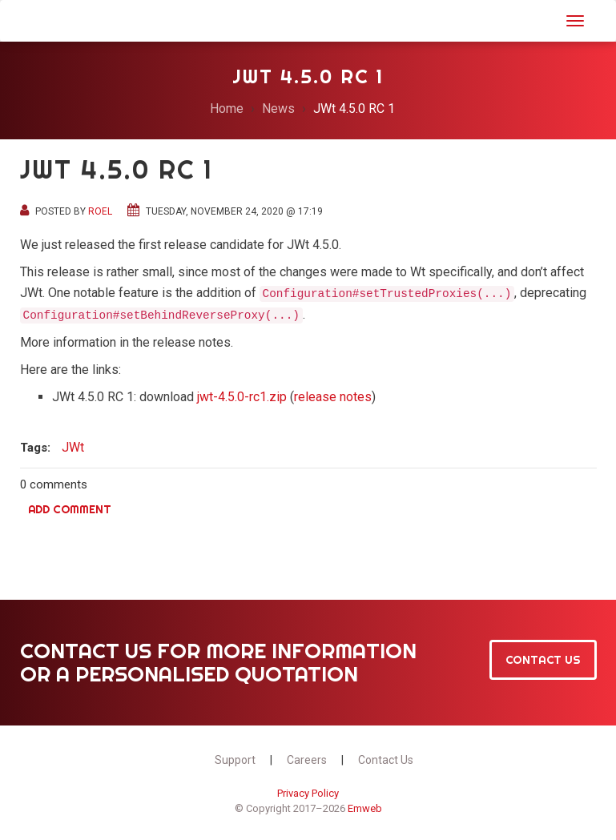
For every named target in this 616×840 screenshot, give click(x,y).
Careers (307, 760)
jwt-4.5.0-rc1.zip (242, 397)
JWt (40, 19)
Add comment (70, 509)
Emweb (365, 808)
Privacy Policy (308, 793)
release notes (333, 397)
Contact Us (543, 660)
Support (235, 760)
